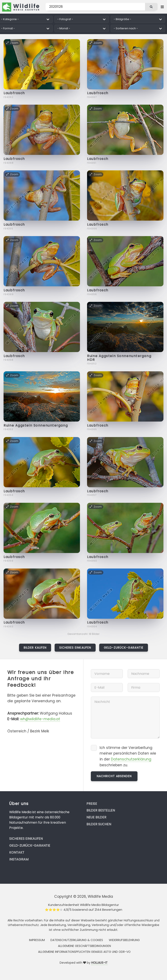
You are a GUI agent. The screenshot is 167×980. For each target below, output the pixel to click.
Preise (92, 804)
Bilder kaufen (35, 648)
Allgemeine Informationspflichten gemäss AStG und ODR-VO (84, 952)
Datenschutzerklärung (131, 759)
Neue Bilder (96, 817)
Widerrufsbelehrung (124, 940)
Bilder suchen (99, 824)
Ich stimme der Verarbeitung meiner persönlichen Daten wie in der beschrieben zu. (128, 756)
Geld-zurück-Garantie (124, 648)
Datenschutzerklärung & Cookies (77, 940)
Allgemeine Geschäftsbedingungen (84, 946)
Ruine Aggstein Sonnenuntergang (36, 425)
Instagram (19, 859)
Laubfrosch (14, 93)
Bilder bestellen (101, 810)
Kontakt (17, 852)
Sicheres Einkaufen (75, 648)
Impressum (37, 940)
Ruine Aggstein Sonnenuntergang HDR (119, 358)
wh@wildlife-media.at (40, 719)
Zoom (12, 43)
